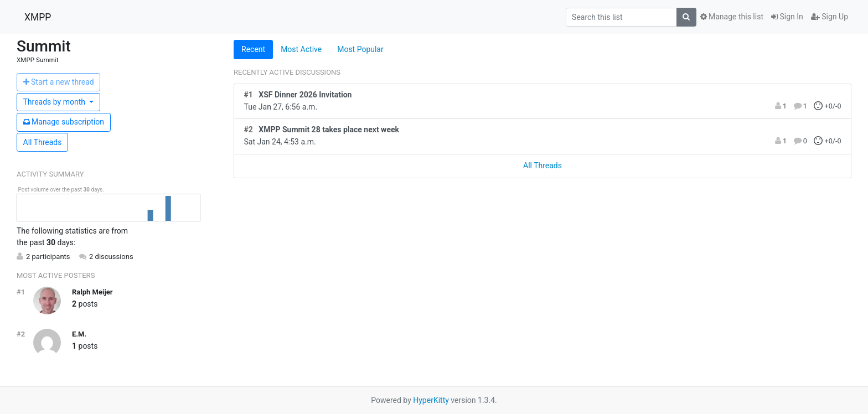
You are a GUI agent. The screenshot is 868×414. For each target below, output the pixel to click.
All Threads (43, 142)
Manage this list (732, 17)
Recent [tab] (253, 49)
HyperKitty (431, 400)
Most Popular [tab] (360, 49)
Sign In (787, 17)
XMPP (38, 17)
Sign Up (830, 17)
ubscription (64, 122)
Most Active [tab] (301, 49)
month (55, 102)
